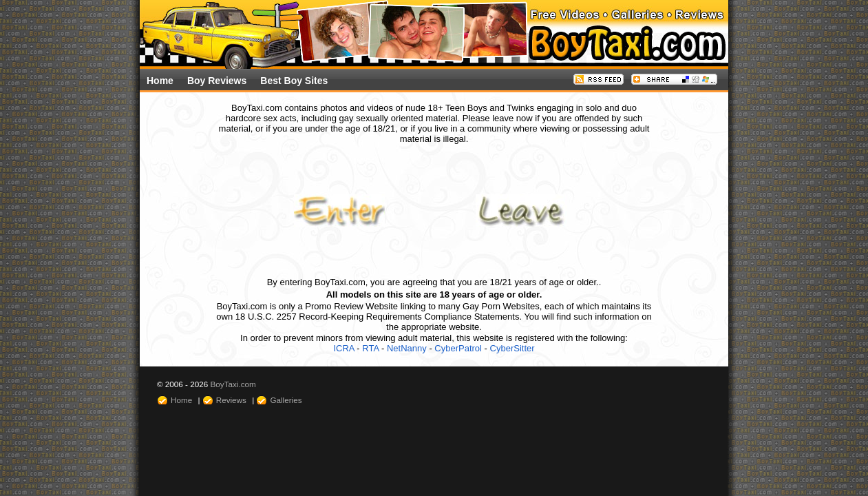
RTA (370, 348)
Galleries (286, 400)
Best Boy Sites (294, 81)
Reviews (231, 400)
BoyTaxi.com (233, 384)
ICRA (343, 348)
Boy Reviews (217, 81)
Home (160, 81)
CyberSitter (512, 348)
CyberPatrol (458, 348)
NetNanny (407, 348)
